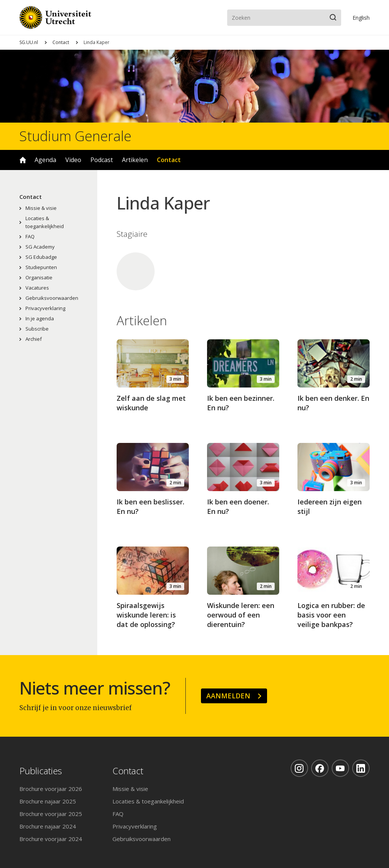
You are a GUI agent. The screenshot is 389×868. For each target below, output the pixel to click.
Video (73, 160)
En (361, 18)
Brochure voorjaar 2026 (51, 789)
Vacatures (37, 288)
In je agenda (40, 318)
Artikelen (135, 160)
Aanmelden (228, 696)
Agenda (45, 160)
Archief (34, 339)
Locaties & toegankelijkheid (45, 222)
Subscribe (37, 329)
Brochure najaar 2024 (48, 826)
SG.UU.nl (29, 42)
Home (23, 160)
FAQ (30, 236)
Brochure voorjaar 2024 (51, 839)
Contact (61, 42)
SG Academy (40, 247)
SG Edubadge (41, 257)
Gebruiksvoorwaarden (52, 298)
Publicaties (41, 771)
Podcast (102, 160)
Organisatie (39, 277)
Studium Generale (75, 136)
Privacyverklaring (45, 308)
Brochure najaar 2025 (48, 801)
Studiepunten (41, 267)
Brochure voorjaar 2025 (51, 814)
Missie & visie (41, 208)
